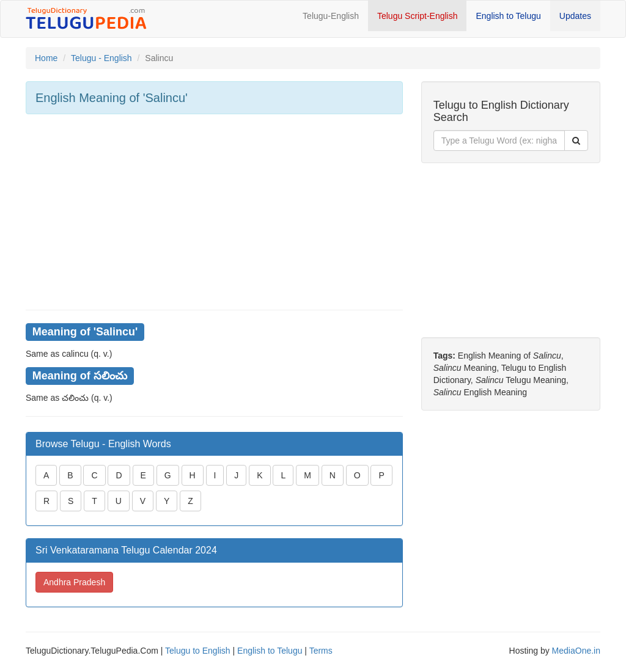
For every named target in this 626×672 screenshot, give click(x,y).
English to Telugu (508, 16)
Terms (321, 651)
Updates (575, 16)
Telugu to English (198, 651)
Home (46, 58)
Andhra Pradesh (74, 582)
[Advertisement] (214, 212)
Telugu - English (101, 58)
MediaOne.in (576, 651)
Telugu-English (331, 16)
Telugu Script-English (418, 16)
